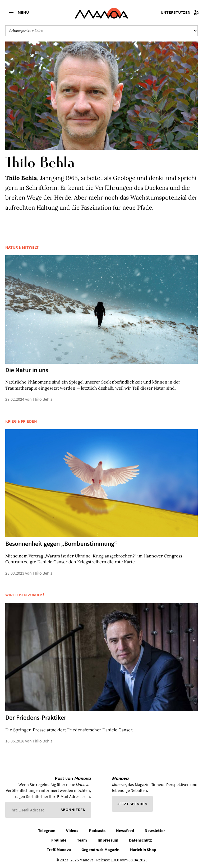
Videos (72, 830)
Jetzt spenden (132, 804)
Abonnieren (73, 810)
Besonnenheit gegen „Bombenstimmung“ (61, 544)
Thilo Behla (43, 399)
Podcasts (97, 830)
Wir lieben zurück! (25, 595)
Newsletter (155, 830)
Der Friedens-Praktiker (36, 717)
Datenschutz (140, 840)
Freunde (59, 840)
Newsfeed (125, 830)
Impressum (108, 840)
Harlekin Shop (143, 849)
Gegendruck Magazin (100, 849)
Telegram (47, 830)
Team (82, 840)
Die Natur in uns (27, 370)
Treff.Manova (59, 849)
